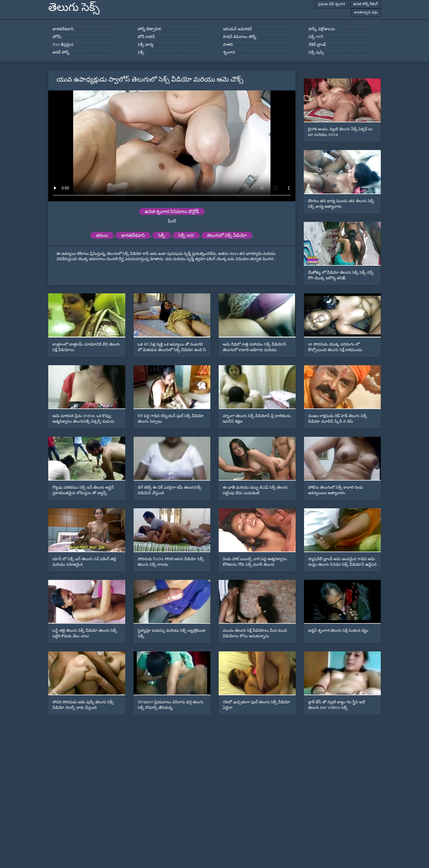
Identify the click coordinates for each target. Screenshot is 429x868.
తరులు (102, 235)
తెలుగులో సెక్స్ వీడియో (227, 235)
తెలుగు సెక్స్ (74, 7)
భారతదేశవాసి (133, 235)
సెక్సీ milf (186, 235)
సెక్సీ (162, 235)
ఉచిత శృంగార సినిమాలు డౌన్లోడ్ (172, 211)
